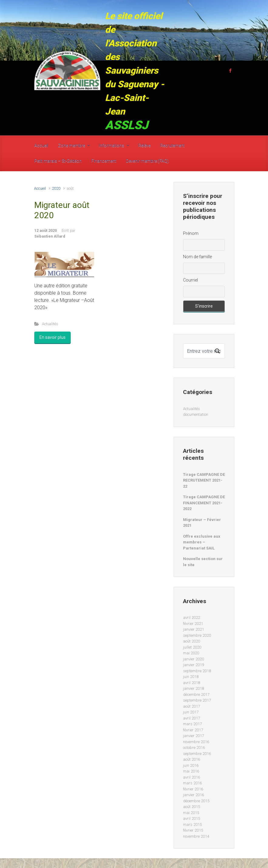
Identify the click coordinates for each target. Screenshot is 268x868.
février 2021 (193, 624)
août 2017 (192, 706)
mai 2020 (191, 653)
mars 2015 (192, 825)
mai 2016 (191, 771)
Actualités (50, 324)
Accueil (40, 188)
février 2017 (193, 730)
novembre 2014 (196, 836)
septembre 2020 (197, 635)
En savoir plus (53, 337)
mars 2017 (192, 724)
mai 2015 (191, 813)
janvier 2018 (193, 688)
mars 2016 (192, 783)
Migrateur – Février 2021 (202, 523)
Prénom (191, 233)
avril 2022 (192, 618)
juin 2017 (191, 712)
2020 (56, 188)
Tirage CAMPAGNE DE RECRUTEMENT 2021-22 (204, 480)
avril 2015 (192, 818)
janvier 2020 (193, 659)
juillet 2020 (192, 647)
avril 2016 (192, 777)
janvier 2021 (193, 629)
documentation (196, 414)
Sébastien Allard (50, 236)
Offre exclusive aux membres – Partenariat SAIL (202, 542)
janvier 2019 (193, 665)
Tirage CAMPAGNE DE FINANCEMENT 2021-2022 (204, 503)
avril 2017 (192, 718)
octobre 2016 (194, 748)
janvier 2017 (193, 736)
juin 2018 (191, 677)
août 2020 (192, 641)
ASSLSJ (127, 125)
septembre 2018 (197, 671)
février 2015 (193, 830)
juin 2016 (191, 765)
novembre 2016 (196, 742)
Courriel (190, 280)
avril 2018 (192, 683)
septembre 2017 (197, 700)
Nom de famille (197, 257)
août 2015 (192, 807)
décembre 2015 (196, 801)
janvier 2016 (193, 795)
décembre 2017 (196, 694)
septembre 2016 (197, 754)
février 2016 (193, 789)
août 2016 (192, 759)
